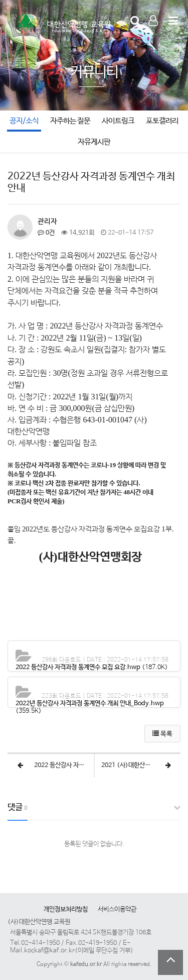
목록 (162, 734)
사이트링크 (118, 121)
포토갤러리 (162, 121)
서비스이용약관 (117, 909)
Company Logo (60, 26)
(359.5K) (90, 707)
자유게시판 (94, 142)
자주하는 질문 (70, 121)
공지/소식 (24, 121)
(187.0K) (92, 667)
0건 (46, 233)
